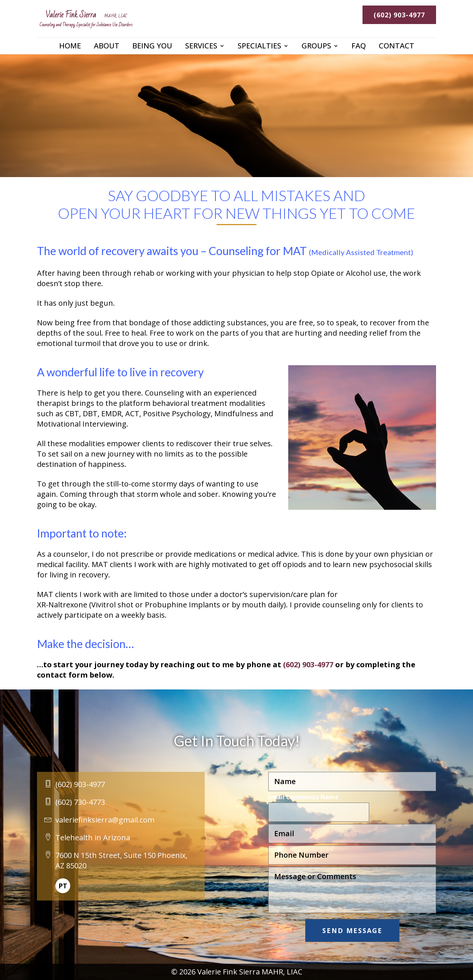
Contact (397, 51)
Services (201, 51)
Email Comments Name (303, 797)
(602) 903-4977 (399, 15)
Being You (152, 51)
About (107, 51)
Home (70, 51)
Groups (316, 51)
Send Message (352, 930)
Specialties (259, 51)
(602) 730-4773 (80, 802)
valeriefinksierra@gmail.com (105, 820)
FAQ (359, 51)
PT (63, 886)
